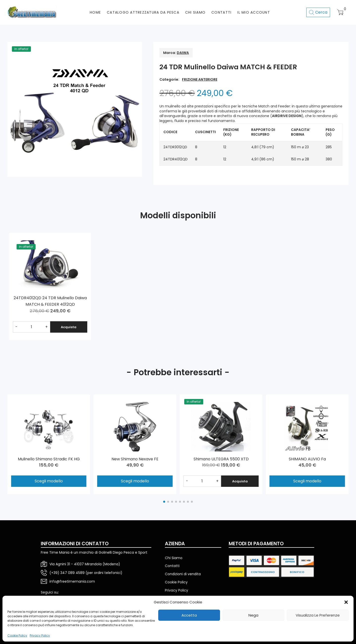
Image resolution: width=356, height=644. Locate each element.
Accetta (189, 615)
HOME (95, 12)
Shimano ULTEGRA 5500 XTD (221, 459)
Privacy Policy (40, 636)
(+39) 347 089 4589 (67, 573)
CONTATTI (221, 12)
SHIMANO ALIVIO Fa (307, 459)
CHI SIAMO (195, 12)
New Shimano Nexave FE (135, 459)
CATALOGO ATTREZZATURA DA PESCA (143, 12)
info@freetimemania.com (72, 581)
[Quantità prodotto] (32, 327)
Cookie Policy (17, 636)
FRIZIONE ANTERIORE (200, 79)
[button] (346, 602)
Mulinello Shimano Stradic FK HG (49, 459)
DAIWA (183, 53)
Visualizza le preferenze (318, 615)
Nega (253, 615)
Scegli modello (49, 481)
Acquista (69, 327)
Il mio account (254, 12)
